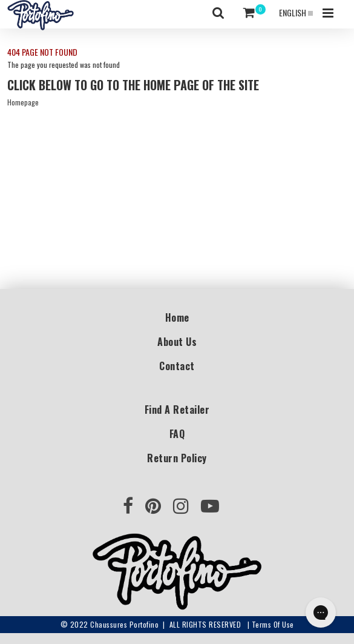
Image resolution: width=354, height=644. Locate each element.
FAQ (177, 434)
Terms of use (273, 624)
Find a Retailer (177, 410)
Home (177, 317)
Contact (177, 366)
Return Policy (177, 458)
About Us (177, 342)
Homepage (23, 102)
